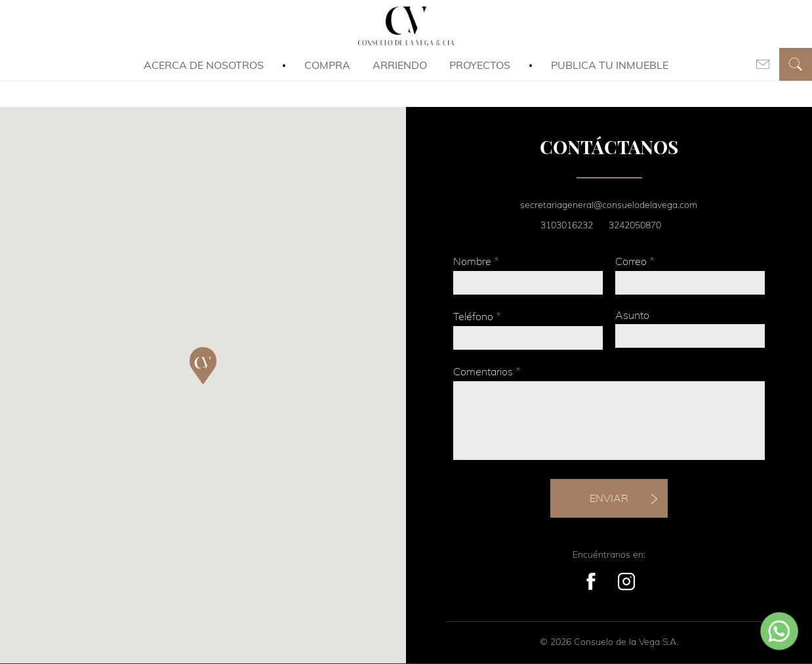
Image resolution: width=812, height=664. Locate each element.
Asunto (632, 315)
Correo (635, 261)
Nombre (476, 261)
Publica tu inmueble (610, 65)
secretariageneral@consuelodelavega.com (609, 205)
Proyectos (480, 65)
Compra (327, 65)
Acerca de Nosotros (204, 65)
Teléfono (477, 316)
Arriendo (400, 65)
